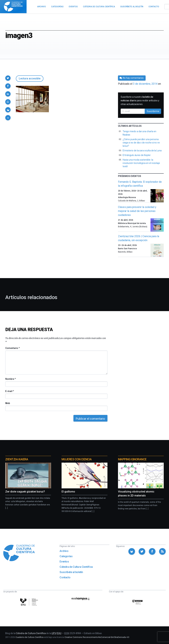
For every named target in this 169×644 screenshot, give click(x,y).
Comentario (12, 348)
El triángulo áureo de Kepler (137, 155)
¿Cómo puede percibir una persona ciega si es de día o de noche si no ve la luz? (141, 143)
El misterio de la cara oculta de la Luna (142, 151)
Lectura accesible (30, 78)
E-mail (9, 391)
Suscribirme (153, 111)
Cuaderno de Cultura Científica (29, 637)
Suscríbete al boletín (71, 572)
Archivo (64, 551)
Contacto (65, 577)
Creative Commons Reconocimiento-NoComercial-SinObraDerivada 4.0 (97, 637)
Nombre (10, 379)
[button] (8, 78)
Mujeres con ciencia (77, 459)
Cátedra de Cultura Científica (76, 567)
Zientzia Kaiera (17, 459)
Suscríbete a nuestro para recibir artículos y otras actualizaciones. (140, 101)
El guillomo (68, 492)
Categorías (66, 556)
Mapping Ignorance (132, 459)
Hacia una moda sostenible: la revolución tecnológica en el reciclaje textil (141, 163)
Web (8, 403)
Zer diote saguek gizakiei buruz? (25, 492)
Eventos (64, 562)
